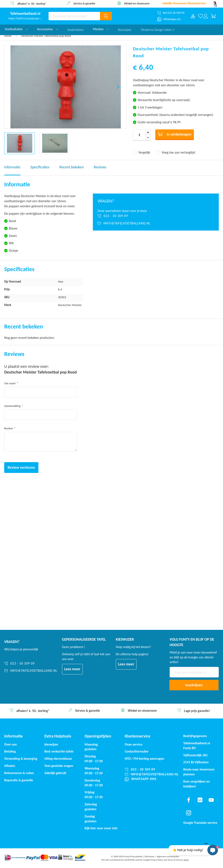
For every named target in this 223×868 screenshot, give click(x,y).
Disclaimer (149, 856)
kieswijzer (51, 744)
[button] (118, 87)
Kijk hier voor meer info (101, 828)
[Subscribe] (194, 685)
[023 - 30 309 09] (156, 216)
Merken (101, 29)
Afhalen (10, 766)
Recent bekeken (72, 167)
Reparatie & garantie (19, 780)
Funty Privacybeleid (133, 856)
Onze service (134, 744)
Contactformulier (137, 751)
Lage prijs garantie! (197, 711)
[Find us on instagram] (189, 813)
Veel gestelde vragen (59, 766)
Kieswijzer (125, 29)
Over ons (10, 744)
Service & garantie (84, 3)
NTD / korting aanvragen (144, 759)
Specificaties (40, 167)
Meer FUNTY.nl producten (25, 19)
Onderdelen (75, 29)
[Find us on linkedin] (200, 800)
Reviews (100, 167)
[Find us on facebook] (189, 800)
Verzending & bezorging (21, 759)
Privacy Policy (157, 860)
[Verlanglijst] (201, 16)
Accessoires (48, 29)
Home (8, 36)
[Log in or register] (206, 16)
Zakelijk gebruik (55, 773)
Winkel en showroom (137, 3)
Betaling (10, 751)
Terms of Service (175, 860)
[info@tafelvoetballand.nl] (156, 223)
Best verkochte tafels (59, 751)
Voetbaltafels (16, 29)
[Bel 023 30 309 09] (171, 13)
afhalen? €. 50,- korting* (32, 3)
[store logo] (25, 14)
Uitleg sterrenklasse (58, 759)
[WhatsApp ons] (169, 19)
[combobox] (74, 16)
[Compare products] (193, 16)
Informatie (12, 167)
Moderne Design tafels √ (158, 29)
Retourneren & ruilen (19, 773)
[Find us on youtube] (211, 800)
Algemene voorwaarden (168, 856)
